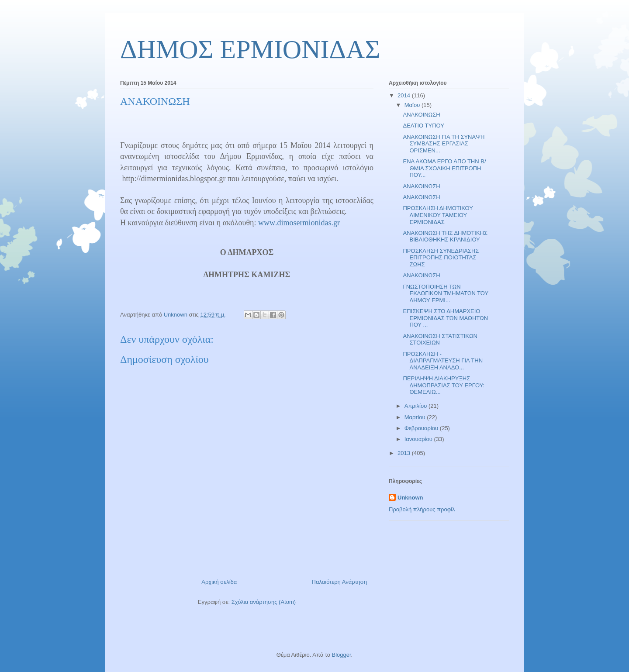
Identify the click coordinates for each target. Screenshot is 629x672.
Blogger (341, 655)
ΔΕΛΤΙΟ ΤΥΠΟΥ (423, 126)
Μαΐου (413, 105)
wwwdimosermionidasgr (298, 223)
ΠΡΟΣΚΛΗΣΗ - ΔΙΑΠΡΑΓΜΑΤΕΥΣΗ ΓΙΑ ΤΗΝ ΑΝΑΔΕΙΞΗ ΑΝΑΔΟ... (443, 361)
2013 (405, 453)
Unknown (410, 498)
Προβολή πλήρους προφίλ (422, 509)
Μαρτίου (416, 417)
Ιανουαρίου (419, 439)
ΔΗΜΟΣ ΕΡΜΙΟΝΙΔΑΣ (250, 49)
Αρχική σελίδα (219, 582)
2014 (405, 95)
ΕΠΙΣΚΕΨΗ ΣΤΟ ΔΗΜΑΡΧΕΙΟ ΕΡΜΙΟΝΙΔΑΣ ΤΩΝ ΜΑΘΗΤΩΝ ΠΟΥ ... (445, 318)
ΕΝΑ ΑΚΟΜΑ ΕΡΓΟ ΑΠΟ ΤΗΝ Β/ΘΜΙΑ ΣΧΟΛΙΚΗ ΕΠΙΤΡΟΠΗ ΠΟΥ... (444, 168)
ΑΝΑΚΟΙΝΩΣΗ (421, 115)
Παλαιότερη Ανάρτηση (339, 582)
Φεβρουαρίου (422, 428)
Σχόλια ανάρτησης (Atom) (264, 602)
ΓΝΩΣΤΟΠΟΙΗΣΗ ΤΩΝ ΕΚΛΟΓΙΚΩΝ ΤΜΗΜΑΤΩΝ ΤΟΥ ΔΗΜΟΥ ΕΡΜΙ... (446, 293)
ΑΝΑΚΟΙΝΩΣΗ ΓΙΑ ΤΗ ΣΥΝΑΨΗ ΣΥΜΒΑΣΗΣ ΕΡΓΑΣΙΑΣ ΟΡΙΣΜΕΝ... (444, 144)
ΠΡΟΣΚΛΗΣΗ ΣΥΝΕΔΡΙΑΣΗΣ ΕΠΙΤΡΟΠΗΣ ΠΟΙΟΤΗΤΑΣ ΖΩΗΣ (441, 258)
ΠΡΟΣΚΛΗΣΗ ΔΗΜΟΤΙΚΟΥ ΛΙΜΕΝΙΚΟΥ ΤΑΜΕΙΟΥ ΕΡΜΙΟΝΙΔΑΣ (438, 215)
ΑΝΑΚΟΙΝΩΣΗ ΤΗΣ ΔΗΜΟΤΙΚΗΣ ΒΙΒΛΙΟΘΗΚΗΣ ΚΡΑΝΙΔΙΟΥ (445, 236)
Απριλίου (416, 406)
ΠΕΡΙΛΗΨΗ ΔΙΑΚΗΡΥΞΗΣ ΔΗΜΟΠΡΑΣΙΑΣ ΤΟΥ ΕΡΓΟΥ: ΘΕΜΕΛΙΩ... (444, 385)
